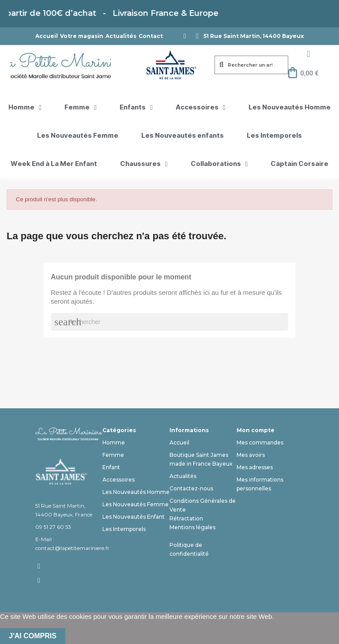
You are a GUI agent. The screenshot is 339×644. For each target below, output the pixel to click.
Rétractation (186, 518)
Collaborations (219, 164)
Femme (81, 108)
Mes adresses (255, 467)
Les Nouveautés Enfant (134, 517)
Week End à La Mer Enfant (54, 164)
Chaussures (144, 164)
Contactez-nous (191, 488)
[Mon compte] (308, 54)
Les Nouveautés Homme (290, 107)
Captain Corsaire (299, 164)
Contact (151, 36)
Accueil (47, 36)
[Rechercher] (169, 322)
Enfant (111, 467)
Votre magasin (82, 36)
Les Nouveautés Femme (78, 136)
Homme (25, 108)
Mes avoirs (251, 455)
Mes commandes (260, 443)
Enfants (136, 108)
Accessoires (201, 108)
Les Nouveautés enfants (183, 136)
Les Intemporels (274, 136)
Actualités (121, 36)
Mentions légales (192, 527)
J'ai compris (33, 636)
